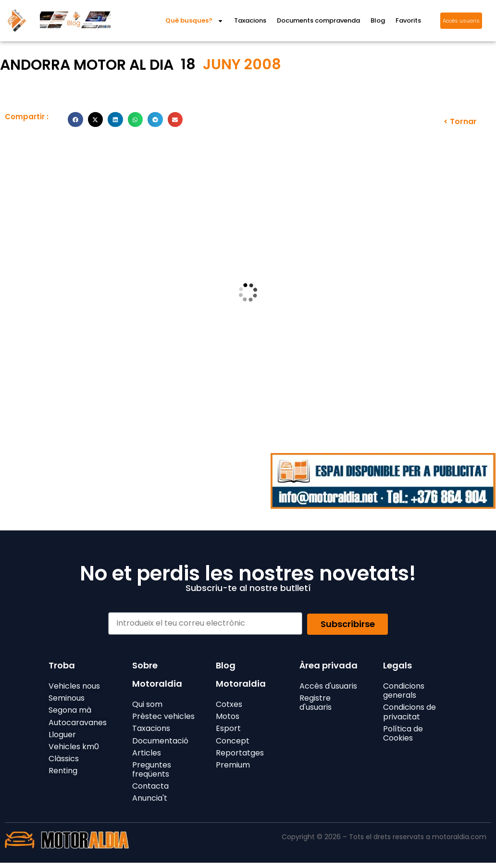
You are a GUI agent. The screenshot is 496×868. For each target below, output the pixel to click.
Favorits (408, 20)
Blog (378, 20)
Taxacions (250, 20)
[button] (75, 120)
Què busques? (194, 21)
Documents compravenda (318, 20)
